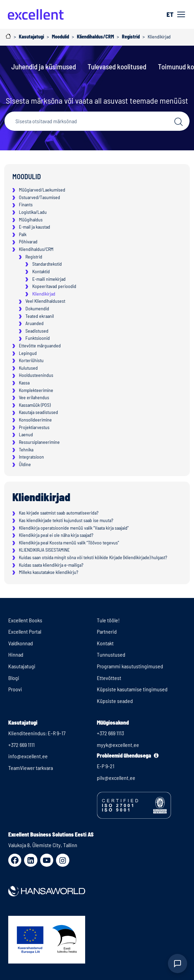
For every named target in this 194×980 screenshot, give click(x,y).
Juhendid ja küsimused (44, 66)
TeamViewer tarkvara (31, 768)
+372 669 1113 (110, 733)
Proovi (15, 689)
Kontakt (105, 643)
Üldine (25, 464)
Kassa (24, 383)
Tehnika (26, 449)
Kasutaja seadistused (38, 412)
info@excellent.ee (28, 756)
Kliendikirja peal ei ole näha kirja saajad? (56, 535)
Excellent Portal (25, 631)
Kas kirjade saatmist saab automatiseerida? (59, 513)
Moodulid (27, 176)
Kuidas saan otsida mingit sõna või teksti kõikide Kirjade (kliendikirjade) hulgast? (93, 557)
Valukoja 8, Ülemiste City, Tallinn (43, 845)
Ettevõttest (109, 678)
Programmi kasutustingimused (130, 666)
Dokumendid (37, 308)
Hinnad (16, 654)
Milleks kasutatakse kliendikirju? (49, 572)
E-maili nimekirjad (49, 279)
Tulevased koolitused (117, 66)
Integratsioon (31, 457)
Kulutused (28, 368)
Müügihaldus (31, 220)
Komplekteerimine (36, 390)
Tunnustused (111, 654)
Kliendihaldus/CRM (36, 249)
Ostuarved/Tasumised (39, 197)
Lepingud (28, 353)
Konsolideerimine (35, 420)
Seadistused (37, 331)
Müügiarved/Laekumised (42, 190)
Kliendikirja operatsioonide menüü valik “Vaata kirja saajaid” (74, 528)
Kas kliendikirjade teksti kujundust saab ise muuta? (66, 520)
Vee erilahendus (34, 397)
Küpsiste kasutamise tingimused (132, 689)
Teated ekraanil (40, 316)
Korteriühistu (31, 360)
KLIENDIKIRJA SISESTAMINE (44, 550)
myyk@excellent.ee (118, 745)
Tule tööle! (108, 620)
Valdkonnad (21, 643)
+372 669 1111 (21, 745)
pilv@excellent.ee (116, 778)
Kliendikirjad (44, 294)
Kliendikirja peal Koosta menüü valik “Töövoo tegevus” (69, 543)
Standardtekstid (47, 264)
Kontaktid (41, 271)
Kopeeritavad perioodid (54, 286)
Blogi (14, 678)
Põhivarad (28, 241)
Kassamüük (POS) (35, 405)
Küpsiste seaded (115, 701)
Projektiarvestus (34, 427)
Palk (23, 234)
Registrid (34, 257)
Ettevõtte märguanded (40, 345)
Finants (26, 204)
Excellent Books (25, 620)
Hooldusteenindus (36, 375)
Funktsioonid (38, 338)
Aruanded (35, 323)
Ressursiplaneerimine (39, 442)
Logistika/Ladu (33, 212)
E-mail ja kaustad (35, 227)
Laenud (26, 434)
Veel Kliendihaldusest (45, 301)
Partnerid (107, 631)
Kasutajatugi (22, 666)
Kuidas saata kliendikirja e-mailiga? (51, 565)
